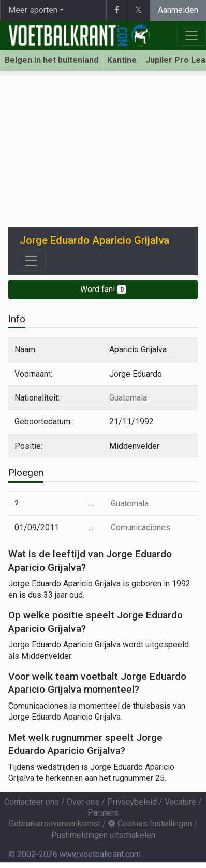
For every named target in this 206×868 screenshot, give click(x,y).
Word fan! (103, 289)
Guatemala (128, 398)
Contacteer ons (32, 802)
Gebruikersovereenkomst (55, 824)
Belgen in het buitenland (51, 60)
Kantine (122, 60)
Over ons (83, 802)
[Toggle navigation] (31, 261)
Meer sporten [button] (33, 10)
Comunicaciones (141, 527)
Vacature (180, 802)
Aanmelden (178, 10)
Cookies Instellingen (150, 824)
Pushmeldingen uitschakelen (103, 835)
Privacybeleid (132, 802)
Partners (103, 813)
